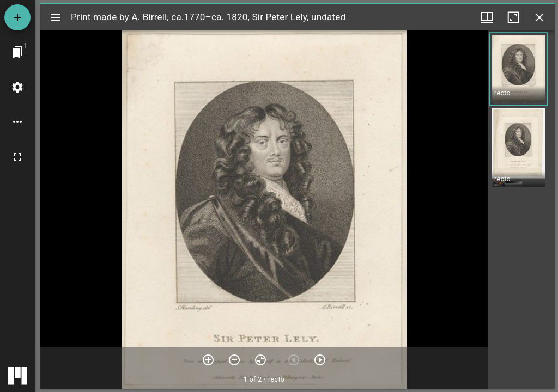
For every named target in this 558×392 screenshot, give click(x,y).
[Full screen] (17, 157)
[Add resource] (17, 17)
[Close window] (539, 17)
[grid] (521, 210)
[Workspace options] (17, 122)
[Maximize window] (513, 17)
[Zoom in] (208, 360)
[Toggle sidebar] (56, 17)
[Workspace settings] (17, 87)
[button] (518, 69)
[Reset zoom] (260, 360)
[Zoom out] (234, 360)
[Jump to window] (17, 52)
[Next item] (320, 360)
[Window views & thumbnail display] (487, 17)
